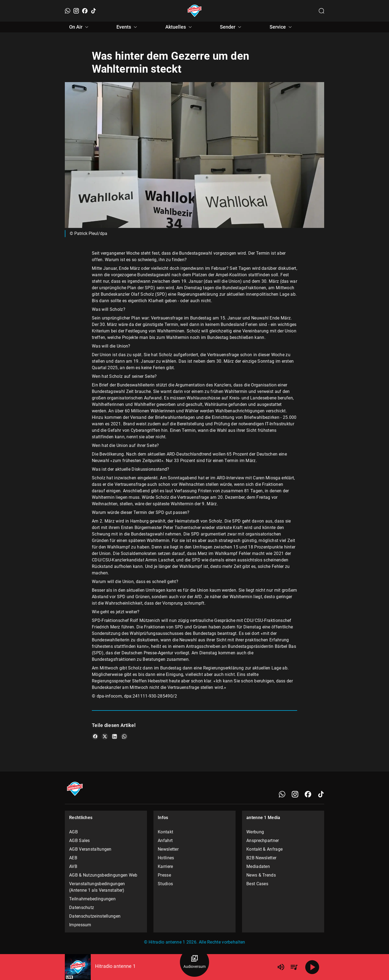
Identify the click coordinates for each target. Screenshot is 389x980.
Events (128, 27)
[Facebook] (85, 11)
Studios (165, 884)
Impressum (80, 925)
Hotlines (166, 858)
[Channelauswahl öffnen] (321, 11)
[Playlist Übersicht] (294, 967)
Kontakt (165, 832)
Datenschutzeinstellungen (95, 916)
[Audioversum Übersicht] (194, 962)
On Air (80, 27)
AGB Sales (80, 841)
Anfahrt (165, 841)
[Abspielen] (312, 967)
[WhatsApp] (68, 11)
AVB (73, 866)
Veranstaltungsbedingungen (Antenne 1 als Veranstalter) (97, 887)
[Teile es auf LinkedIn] (115, 736)
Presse (164, 875)
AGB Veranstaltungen (90, 849)
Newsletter (168, 849)
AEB (73, 858)
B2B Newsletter (261, 858)
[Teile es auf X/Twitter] (105, 736)
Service (281, 27)
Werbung (255, 832)
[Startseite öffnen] (195, 11)
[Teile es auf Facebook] (95, 736)
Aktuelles (179, 27)
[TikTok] (93, 11)
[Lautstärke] (281, 967)
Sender (231, 27)
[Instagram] (76, 11)
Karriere (165, 866)
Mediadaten (258, 866)
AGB (73, 832)
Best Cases (257, 884)
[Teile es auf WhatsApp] (124, 736)
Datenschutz (82, 907)
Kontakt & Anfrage (264, 849)
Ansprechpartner (263, 841)
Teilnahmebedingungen (92, 899)
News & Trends (261, 875)
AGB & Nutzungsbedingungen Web (103, 875)
